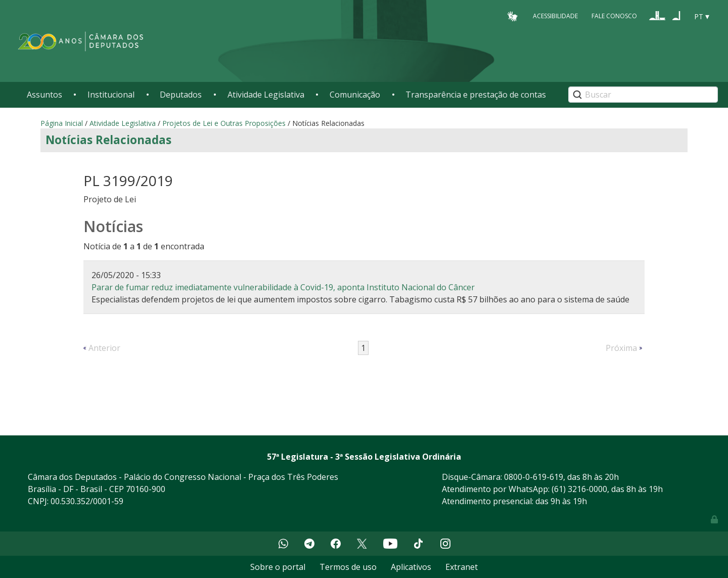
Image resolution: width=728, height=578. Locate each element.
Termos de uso (348, 567)
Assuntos (44, 95)
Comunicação (355, 95)
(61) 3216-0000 (579, 489)
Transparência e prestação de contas (476, 95)
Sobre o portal (278, 567)
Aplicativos (411, 567)
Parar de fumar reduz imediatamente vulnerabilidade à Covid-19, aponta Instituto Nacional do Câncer (283, 287)
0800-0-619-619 (534, 477)
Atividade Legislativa (266, 95)
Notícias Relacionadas (108, 140)
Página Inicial (62, 123)
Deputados (181, 95)
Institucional (111, 95)
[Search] (643, 95)
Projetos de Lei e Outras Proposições (224, 123)
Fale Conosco (614, 16)
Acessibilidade (555, 16)
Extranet (462, 567)
